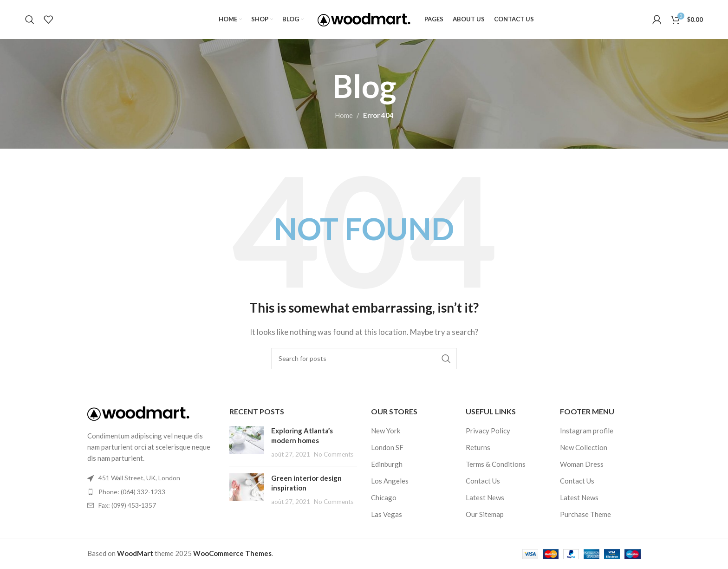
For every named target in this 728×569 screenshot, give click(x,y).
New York (386, 431)
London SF (387, 448)
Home (344, 116)
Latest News (485, 498)
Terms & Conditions (496, 464)
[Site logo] (364, 19)
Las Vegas (387, 515)
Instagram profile (587, 431)
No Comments (334, 455)
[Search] (30, 20)
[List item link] (151, 492)
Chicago (384, 498)
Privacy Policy (488, 431)
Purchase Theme (585, 515)
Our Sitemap (485, 515)
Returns (478, 448)
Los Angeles (390, 481)
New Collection (584, 448)
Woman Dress (582, 464)
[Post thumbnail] (247, 443)
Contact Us (483, 481)
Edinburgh (387, 464)
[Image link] (138, 413)
